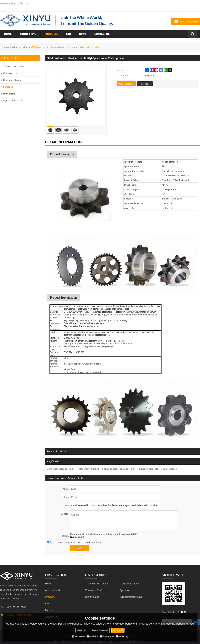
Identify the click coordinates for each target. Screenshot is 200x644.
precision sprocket (148, 469)
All (13, 47)
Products (49, 34)
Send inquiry (186, 21)
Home (6, 34)
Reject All (82, 630)
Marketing (122, 636)
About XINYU (26, 34)
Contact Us (100, 34)
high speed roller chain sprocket (119, 469)
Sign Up (24, 3)
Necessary (78, 636)
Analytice (92, 636)
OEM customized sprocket (60, 469)
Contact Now (126, 84)
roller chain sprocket (88, 469)
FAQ (66, 34)
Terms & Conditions (92, 542)
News (81, 34)
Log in (14, 3)
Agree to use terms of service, (75, 542)
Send (79, 548)
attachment (77, 537)
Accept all (118, 630)
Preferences (107, 636)
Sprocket (23, 47)
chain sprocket (169, 469)
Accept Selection (100, 630)
